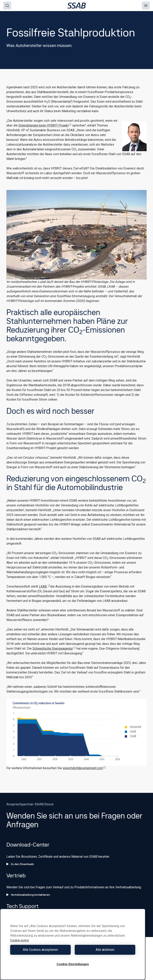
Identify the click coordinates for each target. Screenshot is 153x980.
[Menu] (146, 6)
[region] (73, 944)
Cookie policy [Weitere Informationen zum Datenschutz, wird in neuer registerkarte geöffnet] (20, 940)
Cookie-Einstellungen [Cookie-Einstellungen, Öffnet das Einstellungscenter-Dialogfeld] (73, 964)
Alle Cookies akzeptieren (40, 950)
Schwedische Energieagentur (54, 649)
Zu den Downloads (20, 864)
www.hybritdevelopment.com (84, 768)
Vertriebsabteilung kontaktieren (28, 895)
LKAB (45, 586)
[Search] (7, 6)
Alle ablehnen (105, 950)
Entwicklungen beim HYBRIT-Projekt (45, 125)
